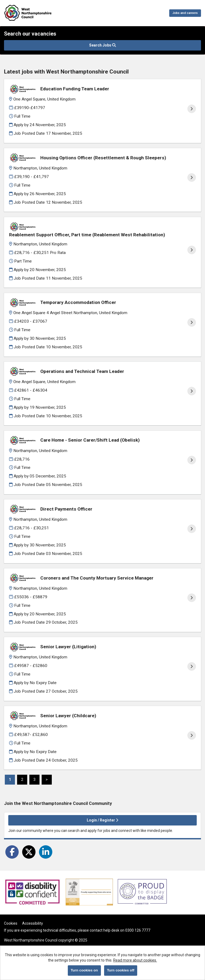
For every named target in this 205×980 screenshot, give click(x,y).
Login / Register (102, 820)
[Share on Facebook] (12, 852)
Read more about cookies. (135, 960)
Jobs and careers (185, 13)
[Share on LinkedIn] (46, 852)
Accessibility (33, 923)
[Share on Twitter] (29, 852)
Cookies (11, 923)
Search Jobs (102, 45)
